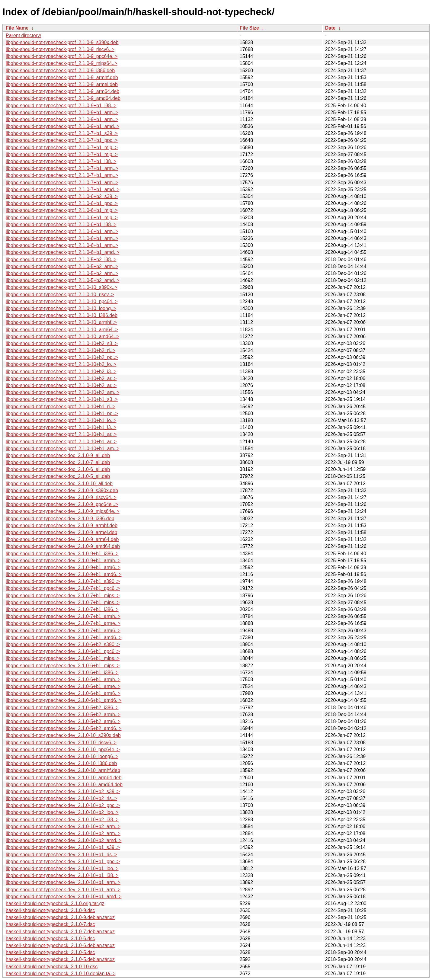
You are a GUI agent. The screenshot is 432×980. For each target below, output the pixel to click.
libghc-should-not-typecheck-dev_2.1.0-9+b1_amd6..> (64, 574)
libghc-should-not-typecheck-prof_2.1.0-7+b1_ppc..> (62, 140)
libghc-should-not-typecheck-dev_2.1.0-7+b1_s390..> (63, 581)
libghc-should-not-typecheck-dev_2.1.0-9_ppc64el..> (62, 504)
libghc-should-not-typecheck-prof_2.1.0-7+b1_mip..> (62, 147)
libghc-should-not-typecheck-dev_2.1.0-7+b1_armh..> (63, 616)
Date (330, 28)
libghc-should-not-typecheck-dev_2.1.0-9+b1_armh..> (63, 560)
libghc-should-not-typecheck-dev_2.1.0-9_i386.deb (60, 519)
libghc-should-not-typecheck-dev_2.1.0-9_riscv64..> (61, 497)
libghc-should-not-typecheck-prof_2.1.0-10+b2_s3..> (62, 343)
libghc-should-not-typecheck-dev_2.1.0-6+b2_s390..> (63, 644)
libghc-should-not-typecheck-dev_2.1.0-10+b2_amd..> (64, 840)
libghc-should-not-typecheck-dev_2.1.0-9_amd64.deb (63, 546)
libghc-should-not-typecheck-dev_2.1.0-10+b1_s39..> (63, 847)
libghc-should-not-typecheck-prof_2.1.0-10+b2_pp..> (62, 357)
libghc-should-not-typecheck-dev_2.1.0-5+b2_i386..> (62, 708)
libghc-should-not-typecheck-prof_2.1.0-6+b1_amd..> (62, 252)
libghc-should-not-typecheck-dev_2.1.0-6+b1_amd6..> (64, 700)
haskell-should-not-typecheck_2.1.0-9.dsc (50, 910)
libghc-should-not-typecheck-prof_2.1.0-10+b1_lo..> (61, 420)
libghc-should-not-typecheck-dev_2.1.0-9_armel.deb (61, 532)
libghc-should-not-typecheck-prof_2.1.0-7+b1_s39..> (62, 133)
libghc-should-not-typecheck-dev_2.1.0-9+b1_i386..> (62, 554)
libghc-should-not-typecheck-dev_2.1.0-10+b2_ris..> (61, 798)
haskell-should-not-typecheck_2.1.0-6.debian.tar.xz (60, 945)
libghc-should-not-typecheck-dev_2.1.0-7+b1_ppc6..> (63, 588)
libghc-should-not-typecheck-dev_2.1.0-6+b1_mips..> (63, 658)
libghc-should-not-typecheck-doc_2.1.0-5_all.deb (58, 476)
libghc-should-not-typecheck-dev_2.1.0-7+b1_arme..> (63, 623)
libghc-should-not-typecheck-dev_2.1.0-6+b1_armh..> (63, 679)
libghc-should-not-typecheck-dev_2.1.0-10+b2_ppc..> (63, 805)
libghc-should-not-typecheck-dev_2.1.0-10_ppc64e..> (63, 749)
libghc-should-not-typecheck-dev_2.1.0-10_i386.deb (61, 763)
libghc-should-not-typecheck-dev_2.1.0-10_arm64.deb (64, 778)
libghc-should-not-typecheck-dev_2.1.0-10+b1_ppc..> (63, 862)
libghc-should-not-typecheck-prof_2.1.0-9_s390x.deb (62, 42)
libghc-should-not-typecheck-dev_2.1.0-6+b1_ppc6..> (63, 651)
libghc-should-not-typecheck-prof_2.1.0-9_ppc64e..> (62, 56)
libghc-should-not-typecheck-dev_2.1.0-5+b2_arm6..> (63, 721)
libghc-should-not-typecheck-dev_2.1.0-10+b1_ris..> (61, 855)
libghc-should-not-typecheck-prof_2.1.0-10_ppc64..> (62, 301)
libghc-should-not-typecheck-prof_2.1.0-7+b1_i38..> (61, 161)
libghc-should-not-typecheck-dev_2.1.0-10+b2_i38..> (62, 820)
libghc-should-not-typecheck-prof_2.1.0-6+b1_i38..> (61, 224)
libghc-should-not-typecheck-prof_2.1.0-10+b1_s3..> (62, 399)
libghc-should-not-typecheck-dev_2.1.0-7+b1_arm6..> (63, 631)
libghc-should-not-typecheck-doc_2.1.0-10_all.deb (59, 484)
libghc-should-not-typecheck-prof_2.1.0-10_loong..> (61, 308)
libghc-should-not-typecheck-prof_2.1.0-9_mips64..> (62, 63)
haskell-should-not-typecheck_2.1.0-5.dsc (50, 952)
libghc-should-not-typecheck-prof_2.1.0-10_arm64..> (62, 330)
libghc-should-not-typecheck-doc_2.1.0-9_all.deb (58, 455)
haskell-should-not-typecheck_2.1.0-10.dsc (52, 967)
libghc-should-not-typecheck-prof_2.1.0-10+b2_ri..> (61, 350)
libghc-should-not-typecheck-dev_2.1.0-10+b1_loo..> (62, 868)
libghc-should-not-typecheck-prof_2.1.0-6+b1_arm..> (62, 231)
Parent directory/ (23, 35)
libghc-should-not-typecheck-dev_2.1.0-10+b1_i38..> (62, 875)
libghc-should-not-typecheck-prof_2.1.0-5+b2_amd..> (62, 280)
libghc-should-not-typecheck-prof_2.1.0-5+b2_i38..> (61, 259)
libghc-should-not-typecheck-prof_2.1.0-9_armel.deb (62, 84)
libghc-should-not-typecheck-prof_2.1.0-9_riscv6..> (60, 49)
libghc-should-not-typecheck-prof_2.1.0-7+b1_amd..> (62, 189)
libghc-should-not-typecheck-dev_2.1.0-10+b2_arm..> (63, 826)
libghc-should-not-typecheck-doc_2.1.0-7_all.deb (58, 462)
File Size (249, 28)
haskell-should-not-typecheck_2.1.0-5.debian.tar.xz (60, 959)
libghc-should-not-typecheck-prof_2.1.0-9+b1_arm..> (62, 112)
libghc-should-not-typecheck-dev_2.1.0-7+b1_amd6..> (64, 637)
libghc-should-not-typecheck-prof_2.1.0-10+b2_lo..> (61, 364)
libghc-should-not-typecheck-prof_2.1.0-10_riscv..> (60, 295)
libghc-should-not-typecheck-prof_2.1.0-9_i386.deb (60, 70)
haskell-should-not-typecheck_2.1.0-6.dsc (50, 938)
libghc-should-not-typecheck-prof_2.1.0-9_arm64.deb (62, 91)
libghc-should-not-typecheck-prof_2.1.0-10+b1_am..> (62, 448)
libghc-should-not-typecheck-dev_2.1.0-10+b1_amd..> (64, 897)
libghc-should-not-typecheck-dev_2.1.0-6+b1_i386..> (62, 673)
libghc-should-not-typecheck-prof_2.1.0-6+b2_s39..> (62, 196)
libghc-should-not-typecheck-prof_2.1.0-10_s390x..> (62, 287)
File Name (17, 28)
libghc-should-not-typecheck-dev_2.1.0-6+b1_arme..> (63, 686)
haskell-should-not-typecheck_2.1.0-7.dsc (50, 924)
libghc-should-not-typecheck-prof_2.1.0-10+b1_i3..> (61, 427)
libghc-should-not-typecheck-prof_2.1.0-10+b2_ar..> (61, 378)
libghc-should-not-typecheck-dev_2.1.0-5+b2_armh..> (63, 714)
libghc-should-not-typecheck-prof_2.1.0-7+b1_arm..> (62, 168)
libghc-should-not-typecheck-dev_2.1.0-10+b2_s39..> (63, 791)
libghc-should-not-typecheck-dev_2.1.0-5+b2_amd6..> (64, 728)
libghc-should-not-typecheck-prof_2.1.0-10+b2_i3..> (61, 372)
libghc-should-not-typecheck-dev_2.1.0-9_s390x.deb (62, 490)
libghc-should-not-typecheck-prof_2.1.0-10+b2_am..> (62, 392)
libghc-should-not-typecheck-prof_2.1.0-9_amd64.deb (63, 98)
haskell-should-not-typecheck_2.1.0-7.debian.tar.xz (60, 932)
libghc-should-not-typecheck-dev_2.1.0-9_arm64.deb (62, 539)
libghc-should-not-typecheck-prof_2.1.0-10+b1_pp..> (62, 413)
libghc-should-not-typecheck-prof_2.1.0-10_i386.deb (62, 315)
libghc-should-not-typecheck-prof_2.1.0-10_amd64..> (62, 336)
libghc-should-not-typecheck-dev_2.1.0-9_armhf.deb (62, 525)
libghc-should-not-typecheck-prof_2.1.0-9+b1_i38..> (61, 106)
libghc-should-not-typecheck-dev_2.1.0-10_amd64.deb (64, 785)
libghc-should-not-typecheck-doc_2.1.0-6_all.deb (58, 469)
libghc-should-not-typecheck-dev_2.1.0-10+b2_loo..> (62, 812)
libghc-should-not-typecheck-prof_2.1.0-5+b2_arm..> (62, 266)
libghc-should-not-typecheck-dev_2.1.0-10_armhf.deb (63, 770)
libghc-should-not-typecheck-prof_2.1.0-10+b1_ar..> (61, 434)
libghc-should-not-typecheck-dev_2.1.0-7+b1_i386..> (62, 609)
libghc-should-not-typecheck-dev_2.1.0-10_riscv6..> (61, 743)
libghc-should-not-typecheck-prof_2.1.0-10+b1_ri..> (61, 407)
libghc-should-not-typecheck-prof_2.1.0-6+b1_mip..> (62, 210)
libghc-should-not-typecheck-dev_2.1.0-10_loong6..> (62, 756)
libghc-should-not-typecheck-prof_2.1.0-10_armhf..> (61, 322)
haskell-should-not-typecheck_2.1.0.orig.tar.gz (55, 903)
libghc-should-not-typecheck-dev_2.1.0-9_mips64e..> (63, 511)
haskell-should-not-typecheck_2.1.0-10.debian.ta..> (61, 974)
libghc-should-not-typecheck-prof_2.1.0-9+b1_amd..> (62, 126)
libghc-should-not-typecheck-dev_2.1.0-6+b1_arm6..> (63, 693)
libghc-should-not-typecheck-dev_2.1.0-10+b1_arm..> (63, 882)
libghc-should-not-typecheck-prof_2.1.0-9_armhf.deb (62, 77)
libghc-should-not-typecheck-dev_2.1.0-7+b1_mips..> (63, 596)
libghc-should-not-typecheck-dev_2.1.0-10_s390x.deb (63, 735)
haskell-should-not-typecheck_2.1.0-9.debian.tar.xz (60, 917)
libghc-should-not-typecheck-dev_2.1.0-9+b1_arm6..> (63, 567)
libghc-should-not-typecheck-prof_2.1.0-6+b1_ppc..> (62, 203)
